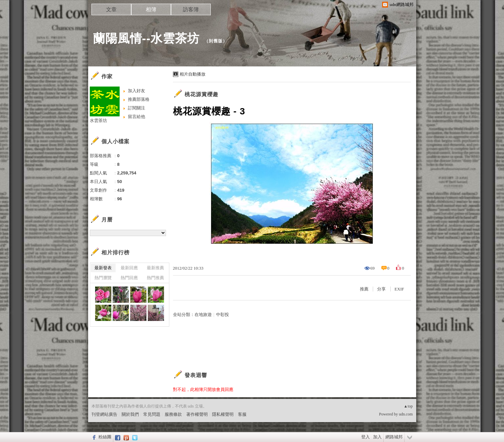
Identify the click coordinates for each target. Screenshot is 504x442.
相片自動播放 (193, 74)
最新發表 (103, 268)
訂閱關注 (137, 108)
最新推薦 (155, 268)
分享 (381, 289)
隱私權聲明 (223, 414)
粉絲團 (105, 437)
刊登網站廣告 (104, 414)
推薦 (364, 289)
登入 (365, 437)
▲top (408, 406)
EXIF (399, 289)
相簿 (151, 9)
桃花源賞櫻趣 (201, 94)
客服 (242, 414)
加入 (377, 437)
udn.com (406, 414)
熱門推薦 (155, 278)
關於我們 (130, 414)
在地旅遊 (203, 315)
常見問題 (152, 414)
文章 (111, 9)
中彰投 (223, 315)
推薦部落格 (139, 99)
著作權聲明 (197, 414)
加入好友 (137, 91)
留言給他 (137, 117)
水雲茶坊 (98, 121)
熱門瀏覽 (103, 278)
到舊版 (216, 41)
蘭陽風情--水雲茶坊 (146, 38)
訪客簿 (191, 9)
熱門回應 (129, 278)
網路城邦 (394, 437)
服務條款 (173, 414)
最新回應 (129, 268)
